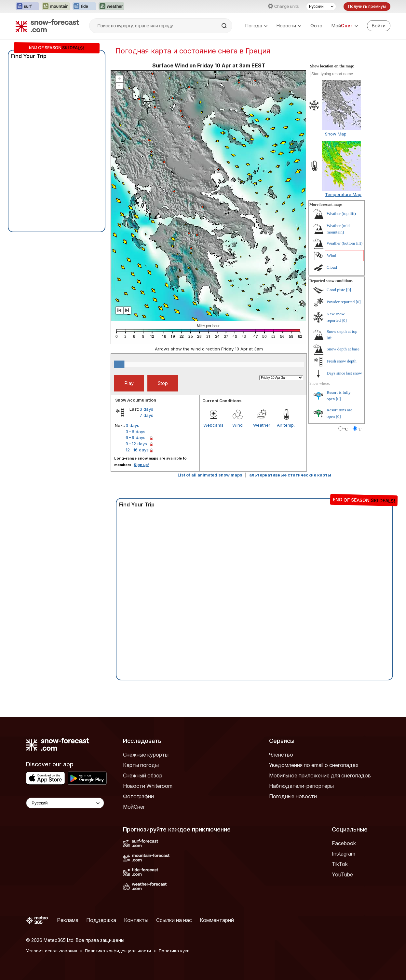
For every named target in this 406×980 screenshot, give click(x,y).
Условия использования (52, 951)
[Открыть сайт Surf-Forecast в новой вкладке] (27, 7)
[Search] (225, 26)
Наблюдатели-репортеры (301, 786)
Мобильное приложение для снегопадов (320, 775)
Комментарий (217, 920)
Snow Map (336, 134)
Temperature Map (343, 194)
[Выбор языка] (321, 7)
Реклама (68, 920)
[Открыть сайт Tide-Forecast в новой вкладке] (84, 7)
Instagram (344, 854)
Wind (237, 425)
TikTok (340, 864)
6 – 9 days (135, 437)
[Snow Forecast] (47, 26)
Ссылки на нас (174, 920)
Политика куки (174, 951)
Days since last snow (344, 373)
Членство (281, 755)
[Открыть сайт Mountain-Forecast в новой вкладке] (56, 7)
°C (346, 429)
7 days (146, 415)
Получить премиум (367, 6)
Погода (256, 26)
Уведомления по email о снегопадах (314, 765)
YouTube (342, 874)
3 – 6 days (135, 432)
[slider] (119, 364)
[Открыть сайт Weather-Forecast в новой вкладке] (111, 7)
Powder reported (341, 302)
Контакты (136, 920)
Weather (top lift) (341, 213)
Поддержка (101, 920)
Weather (262, 425)
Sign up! (141, 465)
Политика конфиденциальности (118, 951)
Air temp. (286, 425)
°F (360, 429)
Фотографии (138, 796)
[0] (349, 290)
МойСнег (134, 807)
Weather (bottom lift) (345, 243)
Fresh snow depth (342, 361)
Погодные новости (293, 796)
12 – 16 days (137, 450)
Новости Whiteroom (148, 786)
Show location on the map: (332, 66)
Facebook (344, 843)
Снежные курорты (146, 755)
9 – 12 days (136, 444)
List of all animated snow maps (210, 475)
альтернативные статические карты (290, 475)
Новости (289, 26)
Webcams (213, 425)
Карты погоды (141, 765)
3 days (146, 409)
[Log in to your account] (379, 26)
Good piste (336, 290)
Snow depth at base (343, 349)
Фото (316, 26)
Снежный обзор (143, 775)
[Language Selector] (65, 803)
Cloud (332, 267)
